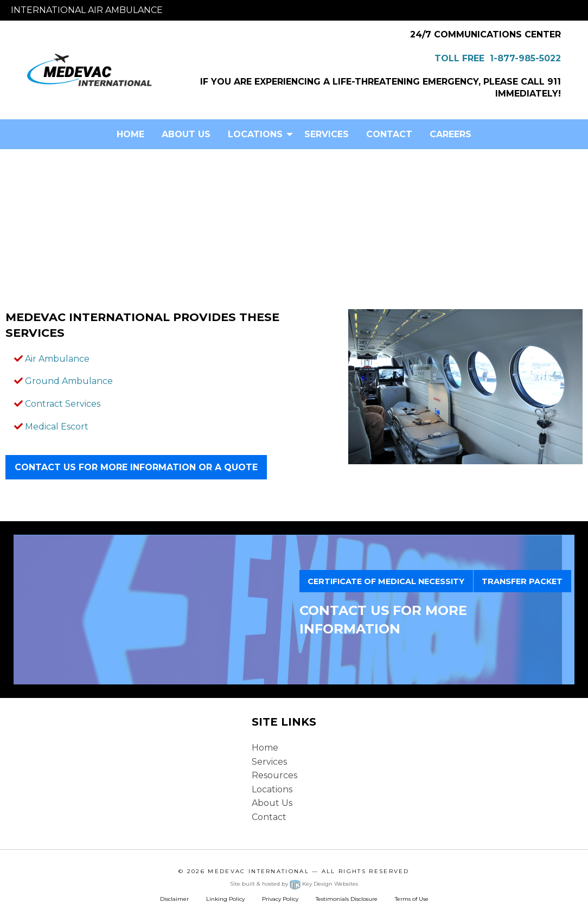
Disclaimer (174, 899)
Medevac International (258, 871)
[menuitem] (130, 134)
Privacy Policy (280, 899)
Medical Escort (57, 427)
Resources (274, 775)
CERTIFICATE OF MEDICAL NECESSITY (386, 581)
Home (130, 134)
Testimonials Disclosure (347, 899)
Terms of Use (412, 899)
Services (327, 134)
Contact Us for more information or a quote (136, 467)
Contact (389, 134)
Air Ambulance (57, 359)
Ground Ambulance (69, 381)
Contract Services (63, 404)
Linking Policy (225, 899)
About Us (186, 134)
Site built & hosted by (294, 884)
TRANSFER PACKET (522, 581)
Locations (255, 134)
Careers (450, 134)
